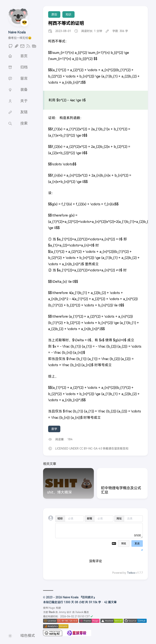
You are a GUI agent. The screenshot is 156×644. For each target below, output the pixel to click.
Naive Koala (17, 32)
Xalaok (79, 612)
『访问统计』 (88, 597)
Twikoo (131, 573)
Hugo (52, 608)
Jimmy (62, 612)
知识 (68, 14)
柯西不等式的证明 (66, 23)
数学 (54, 429)
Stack (52, 612)
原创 (54, 14)
